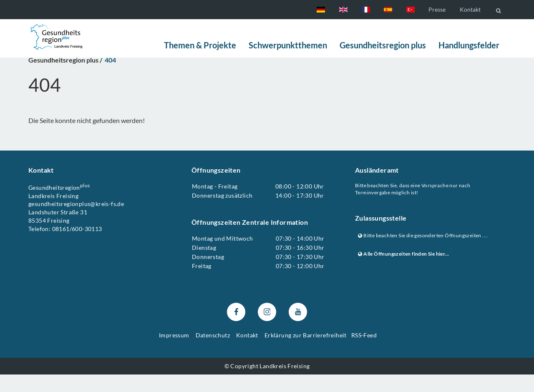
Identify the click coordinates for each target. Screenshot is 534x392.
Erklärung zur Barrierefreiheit (306, 353)
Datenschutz (213, 353)
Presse (437, 9)
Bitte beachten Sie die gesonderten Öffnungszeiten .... (423, 253)
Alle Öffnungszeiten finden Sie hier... (403, 272)
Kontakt (470, 9)
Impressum (174, 353)
